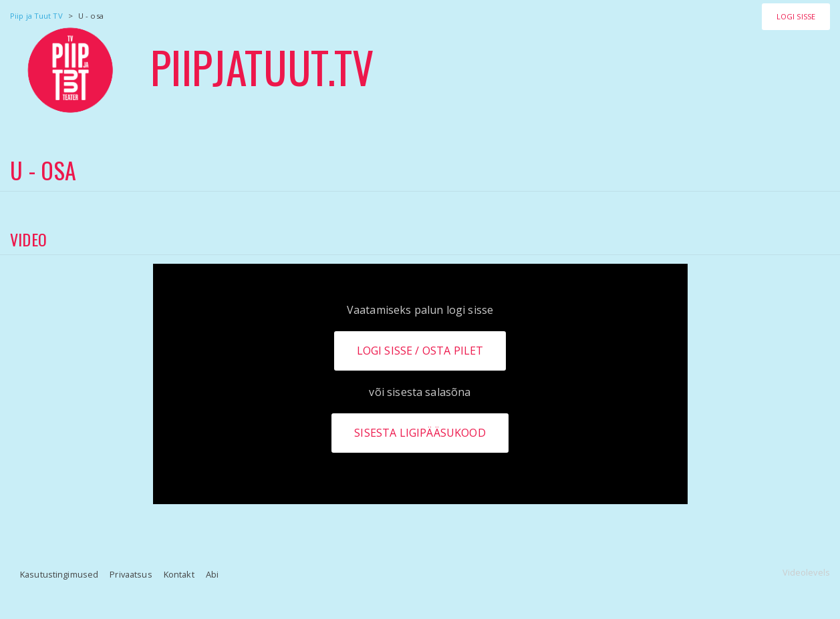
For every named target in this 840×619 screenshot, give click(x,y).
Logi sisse (796, 16)
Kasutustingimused (59, 574)
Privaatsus (131, 574)
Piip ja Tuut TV (36, 16)
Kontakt (179, 574)
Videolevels (806, 572)
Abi (212, 574)
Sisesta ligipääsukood (420, 433)
